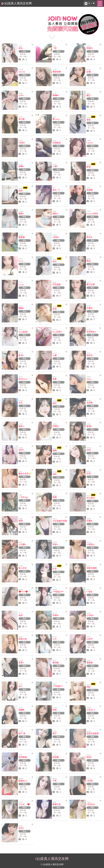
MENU (100, 5)
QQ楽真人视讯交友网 (18, 3)
